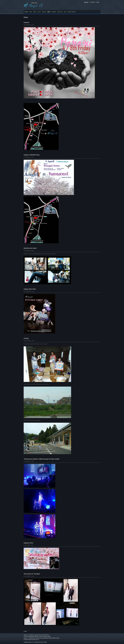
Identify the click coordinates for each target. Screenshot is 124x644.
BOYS (39, 12)
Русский (92, 2)
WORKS (44, 12)
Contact (25, 631)
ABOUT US (60, 12)
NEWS (49, 12)
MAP (65, 12)
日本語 (98, 2)
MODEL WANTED (72, 12)
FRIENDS (54, 12)
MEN (31, 12)
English (86, 2)
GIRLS (35, 12)
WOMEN (26, 12)
